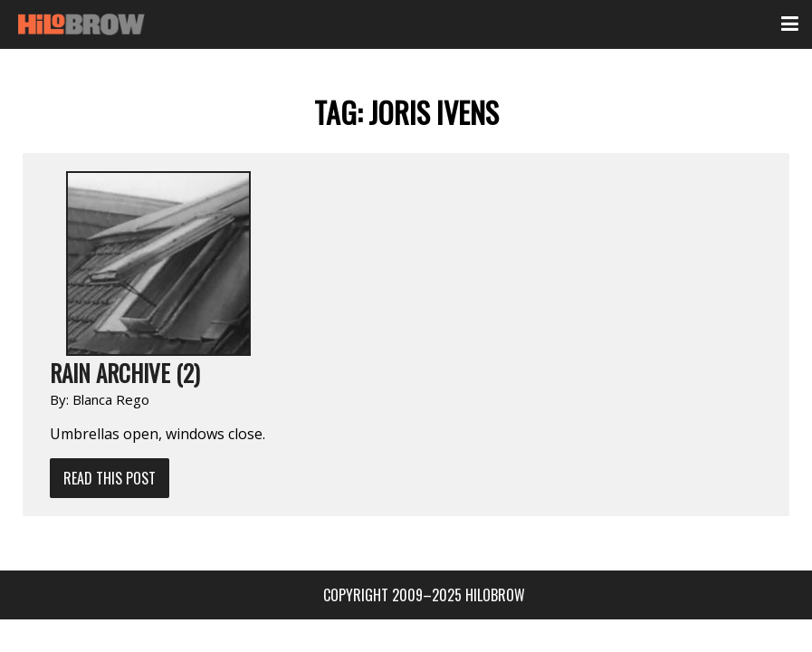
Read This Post (110, 478)
